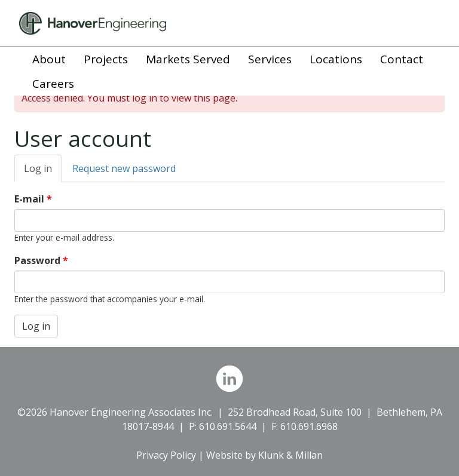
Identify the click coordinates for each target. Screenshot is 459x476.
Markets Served (188, 59)
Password (41, 260)
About (49, 59)
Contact (402, 59)
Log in (43, 172)
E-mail (33, 199)
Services (270, 59)
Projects (106, 59)
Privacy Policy (166, 455)
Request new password (124, 168)
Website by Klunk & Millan (264, 455)
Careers (53, 84)
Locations (336, 59)
